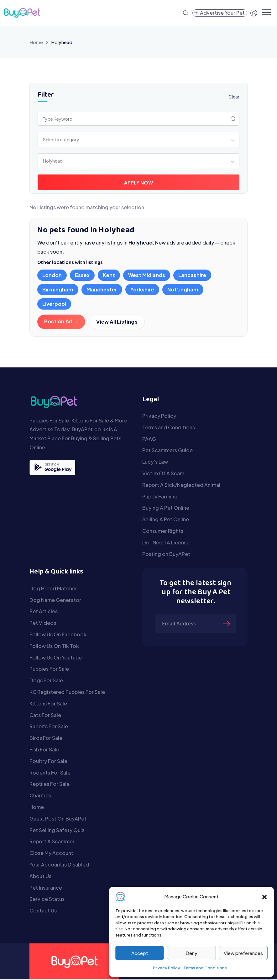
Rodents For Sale (50, 773)
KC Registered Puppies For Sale (67, 692)
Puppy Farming (160, 497)
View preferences (243, 953)
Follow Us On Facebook (58, 635)
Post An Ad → (61, 321)
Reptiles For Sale (50, 784)
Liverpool (54, 304)
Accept (140, 953)
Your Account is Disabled (59, 865)
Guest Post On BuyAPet (58, 819)
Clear (234, 97)
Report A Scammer (52, 842)
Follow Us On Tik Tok (54, 647)
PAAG (149, 439)
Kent (109, 275)
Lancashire (192, 275)
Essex (82, 275)
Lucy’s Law (155, 462)
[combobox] (138, 139)
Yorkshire (142, 289)
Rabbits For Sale (49, 727)
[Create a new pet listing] (220, 13)
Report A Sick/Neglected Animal (181, 485)
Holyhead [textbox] (53, 161)
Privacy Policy (167, 968)
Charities (40, 796)
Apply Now (138, 182)
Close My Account (51, 854)
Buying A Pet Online (166, 508)
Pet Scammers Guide (167, 451)
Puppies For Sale (49, 669)
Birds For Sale (46, 738)
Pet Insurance (46, 888)
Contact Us (43, 911)
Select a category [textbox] (61, 139)
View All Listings (117, 322)
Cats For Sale (45, 716)
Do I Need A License (166, 543)
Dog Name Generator (55, 601)
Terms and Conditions (205, 968)
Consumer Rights (163, 531)
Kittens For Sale (48, 704)
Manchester (102, 289)
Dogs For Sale (46, 681)
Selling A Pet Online (166, 520)
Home (36, 42)
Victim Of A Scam (163, 474)
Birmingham (58, 289)
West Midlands (147, 275)
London (52, 275)
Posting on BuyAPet (166, 555)
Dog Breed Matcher (53, 589)
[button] (264, 897)
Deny (191, 953)
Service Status (47, 899)
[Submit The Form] (227, 624)
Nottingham (183, 289)
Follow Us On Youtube (56, 658)
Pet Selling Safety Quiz (57, 831)
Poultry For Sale (48, 762)
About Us (40, 877)
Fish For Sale (44, 750)
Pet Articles (44, 612)
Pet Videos (43, 623)
